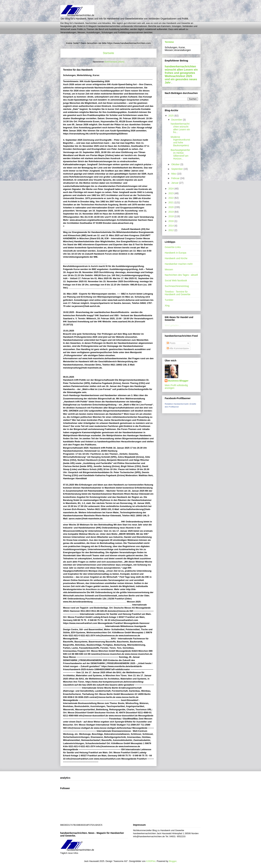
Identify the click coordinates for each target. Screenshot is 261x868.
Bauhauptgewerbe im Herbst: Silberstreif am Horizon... (180, 154)
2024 (171, 189)
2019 (171, 212)
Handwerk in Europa (175, 253)
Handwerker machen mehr (179, 264)
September (177, 169)
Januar (175, 183)
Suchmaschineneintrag (177, 286)
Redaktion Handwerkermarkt (177, 404)
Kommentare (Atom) (114, 62)
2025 (171, 116)
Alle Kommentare (177, 348)
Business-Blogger (178, 381)
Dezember (177, 120)
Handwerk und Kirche (176, 258)
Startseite (108, 53)
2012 (171, 230)
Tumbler (169, 300)
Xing (167, 306)
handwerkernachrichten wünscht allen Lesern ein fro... (180, 128)
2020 (171, 207)
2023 (171, 193)
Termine (169, 42)
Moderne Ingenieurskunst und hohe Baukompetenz (180, 141)
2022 (171, 198)
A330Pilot (151, 861)
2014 (171, 226)
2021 (171, 202)
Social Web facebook (176, 280)
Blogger (173, 861)
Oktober (176, 164)
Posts (171, 343)
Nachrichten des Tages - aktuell (181, 275)
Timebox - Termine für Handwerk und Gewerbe (178, 293)
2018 (171, 216)
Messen (169, 269)
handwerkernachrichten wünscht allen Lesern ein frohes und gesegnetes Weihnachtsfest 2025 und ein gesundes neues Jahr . (181, 74)
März (174, 174)
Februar (176, 178)
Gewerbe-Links (173, 247)
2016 (171, 221)
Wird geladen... (173, 325)
